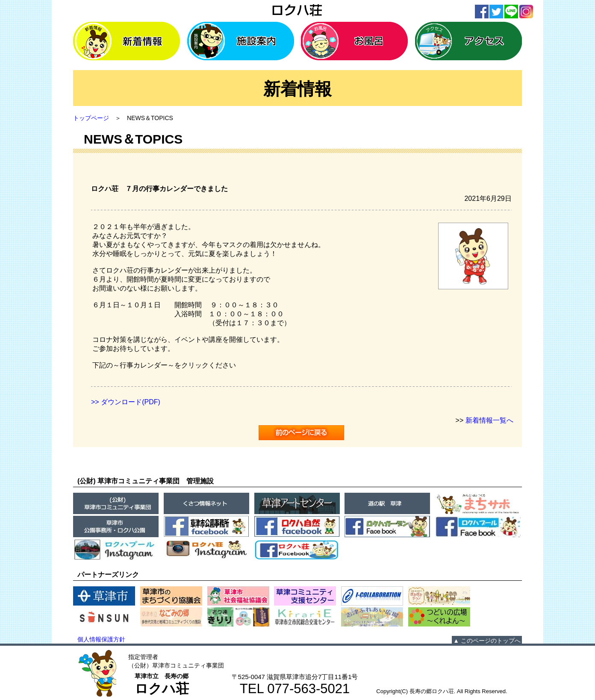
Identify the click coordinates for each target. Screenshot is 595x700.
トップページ (91, 118)
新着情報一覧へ (489, 420)
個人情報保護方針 (101, 639)
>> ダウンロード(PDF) (126, 402)
